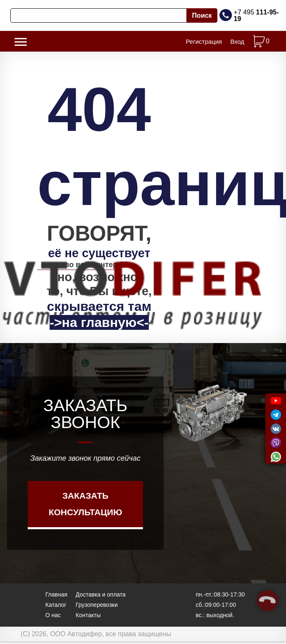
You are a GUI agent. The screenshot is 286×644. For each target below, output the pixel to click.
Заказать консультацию (86, 509)
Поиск (202, 15)
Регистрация (204, 44)
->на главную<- (99, 328)
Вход (237, 44)
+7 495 (256, 15)
